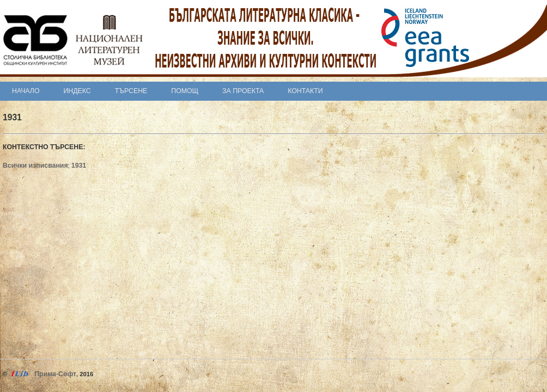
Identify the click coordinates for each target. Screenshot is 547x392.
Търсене (131, 91)
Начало (26, 91)
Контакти (305, 91)
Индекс (77, 91)
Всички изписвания (35, 166)
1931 (79, 166)
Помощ (185, 91)
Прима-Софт (55, 374)
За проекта (243, 91)
